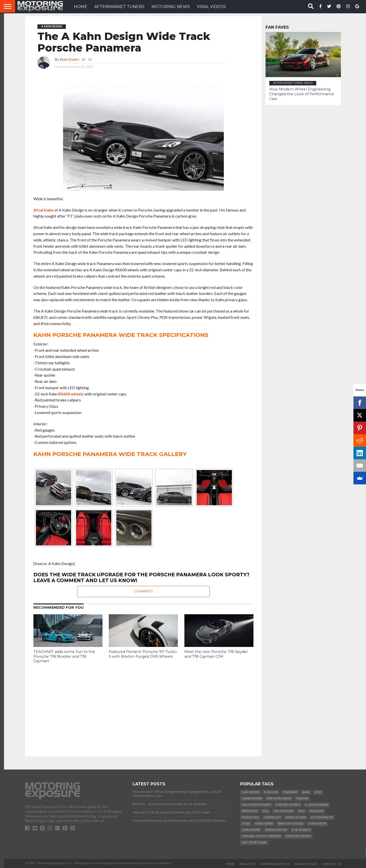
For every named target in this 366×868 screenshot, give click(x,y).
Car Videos (251, 792)
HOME (81, 7)
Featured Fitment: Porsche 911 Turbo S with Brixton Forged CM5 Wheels (143, 654)
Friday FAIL (250, 817)
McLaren (316, 811)
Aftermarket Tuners (119, 7)
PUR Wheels (301, 830)
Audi (318, 792)
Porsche (271, 792)
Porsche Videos (298, 836)
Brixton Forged (291, 824)
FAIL (266, 811)
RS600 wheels (71, 394)
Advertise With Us (275, 864)
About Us (247, 864)
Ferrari (302, 799)
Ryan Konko (69, 59)
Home (230, 864)
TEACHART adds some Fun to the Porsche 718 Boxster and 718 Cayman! (64, 656)
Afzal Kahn (43, 210)
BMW (306, 792)
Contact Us (332, 864)
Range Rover (296, 817)
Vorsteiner (264, 824)
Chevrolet (272, 817)
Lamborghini (252, 799)
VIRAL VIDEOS (212, 7)
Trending (290, 792)
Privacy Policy (306, 864)
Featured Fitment (256, 805)
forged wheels (288, 805)
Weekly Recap (276, 830)
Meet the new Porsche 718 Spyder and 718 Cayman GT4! (216, 654)
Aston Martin (322, 817)
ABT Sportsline (254, 843)
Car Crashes (283, 811)
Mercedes (250, 811)
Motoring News (171, 7)
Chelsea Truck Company (261, 836)
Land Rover (251, 830)
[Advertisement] (144, 706)
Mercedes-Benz (279, 799)
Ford (246, 824)
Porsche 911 (317, 824)
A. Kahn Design (317, 805)
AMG (301, 811)
